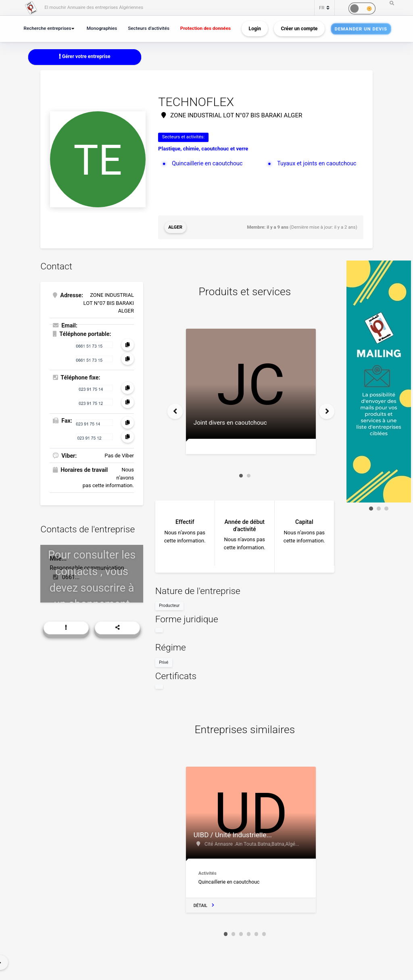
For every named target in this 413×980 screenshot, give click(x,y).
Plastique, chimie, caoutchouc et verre (203, 149)
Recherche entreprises (48, 28)
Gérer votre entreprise (85, 56)
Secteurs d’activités (149, 28)
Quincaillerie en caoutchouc (207, 163)
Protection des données (205, 28)
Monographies (102, 28)
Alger (175, 227)
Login (255, 29)
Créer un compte (299, 29)
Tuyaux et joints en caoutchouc (317, 163)
